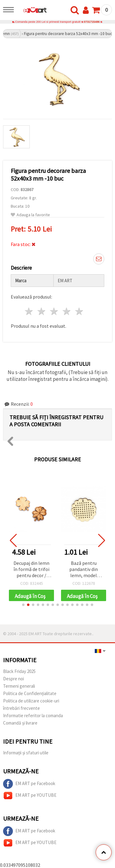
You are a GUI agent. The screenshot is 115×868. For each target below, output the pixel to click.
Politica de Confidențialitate (30, 693)
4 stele (67, 311)
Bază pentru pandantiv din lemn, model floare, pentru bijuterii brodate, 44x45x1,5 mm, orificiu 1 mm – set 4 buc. (84, 570)
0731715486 (92, 22)
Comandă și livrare (20, 723)
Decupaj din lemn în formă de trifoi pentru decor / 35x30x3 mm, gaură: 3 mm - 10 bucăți (31, 570)
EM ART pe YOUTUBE (30, 796)
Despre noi (13, 679)
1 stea (29, 311)
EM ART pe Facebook (29, 784)
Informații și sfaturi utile (26, 753)
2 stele (42, 311)
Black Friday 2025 (19, 671)
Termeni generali (19, 686)
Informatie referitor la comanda (33, 716)
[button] (23, 605)
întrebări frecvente (21, 708)
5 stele (79, 311)
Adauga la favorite (30, 215)
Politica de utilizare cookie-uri (31, 701)
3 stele (54, 311)
